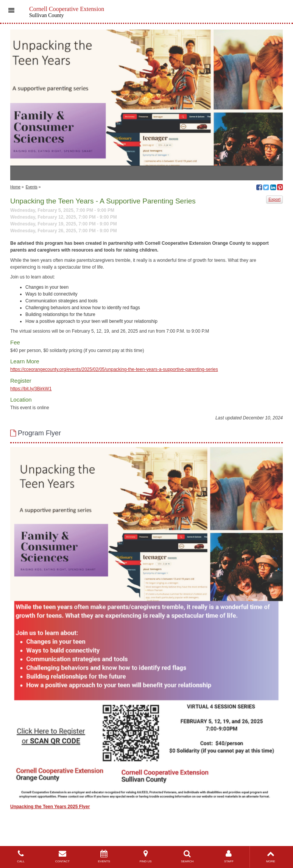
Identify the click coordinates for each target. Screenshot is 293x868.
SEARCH (187, 856)
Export (274, 199)
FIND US (146, 856)
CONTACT (62, 856)
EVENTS (104, 856)
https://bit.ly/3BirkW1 (31, 389)
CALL (21, 856)
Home (15, 187)
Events (32, 187)
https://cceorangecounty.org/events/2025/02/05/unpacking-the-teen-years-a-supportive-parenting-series (114, 369)
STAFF (229, 856)
